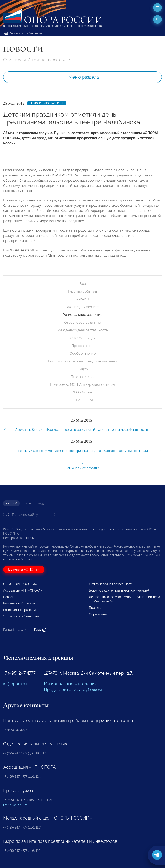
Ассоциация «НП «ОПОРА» (23, 590)
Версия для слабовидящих (23, 33)
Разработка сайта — (25, 630)
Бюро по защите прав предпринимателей (82, 361)
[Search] (29, 515)
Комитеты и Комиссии (19, 603)
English (28, 503)
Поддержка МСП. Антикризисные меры (83, 385)
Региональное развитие (49, 60)
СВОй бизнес (82, 392)
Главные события (82, 291)
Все (83, 284)
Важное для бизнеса (82, 307)
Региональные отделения (70, 684)
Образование (99, 614)
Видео (83, 369)
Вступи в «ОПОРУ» (24, 569)
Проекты (95, 608)
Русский (11, 503)
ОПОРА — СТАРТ (82, 400)
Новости (20, 60)
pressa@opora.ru (15, 804)
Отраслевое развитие (82, 322)
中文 (41, 503)
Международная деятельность (83, 330)
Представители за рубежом (73, 690)
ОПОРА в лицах (83, 338)
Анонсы (83, 299)
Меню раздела (84, 77)
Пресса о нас (82, 346)
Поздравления (82, 377)
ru (158, 19)
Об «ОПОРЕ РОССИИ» (20, 584)
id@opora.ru (15, 684)
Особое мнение (83, 354)
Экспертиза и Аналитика (21, 616)
